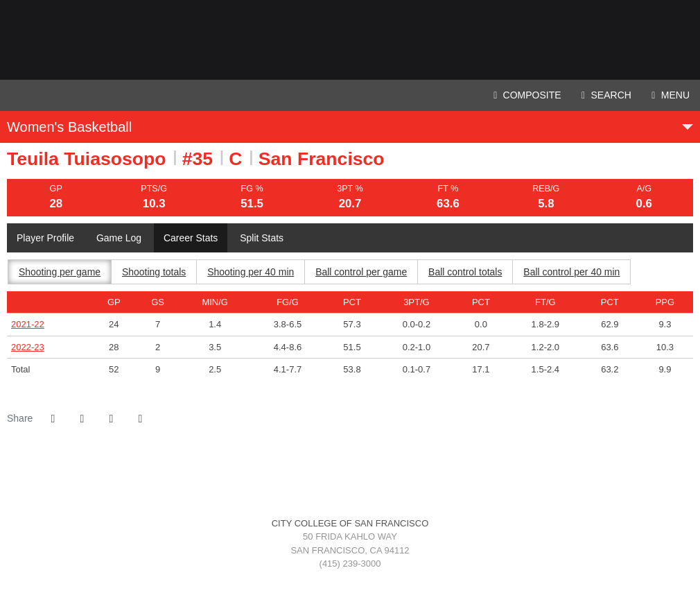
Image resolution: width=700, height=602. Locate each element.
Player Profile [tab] (45, 238)
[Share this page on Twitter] (82, 419)
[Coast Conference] (370, 478)
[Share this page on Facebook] (53, 419)
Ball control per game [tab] (362, 272)
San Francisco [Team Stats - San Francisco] (322, 159)
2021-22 (28, 324)
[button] (140, 419)
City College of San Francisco (350, 40)
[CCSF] (330, 478)
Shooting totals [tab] (154, 272)
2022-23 (28, 347)
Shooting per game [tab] (60, 272)
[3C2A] (350, 478)
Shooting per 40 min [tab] (251, 272)
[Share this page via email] (111, 419)
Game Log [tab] (119, 238)
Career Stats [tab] (191, 238)
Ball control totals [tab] (466, 272)
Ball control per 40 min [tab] (573, 272)
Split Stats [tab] (262, 238)
